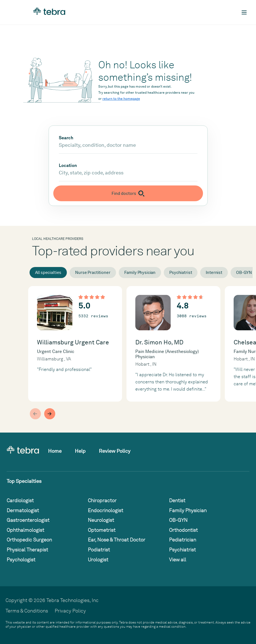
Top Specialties (24, 481)
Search (66, 138)
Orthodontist (183, 530)
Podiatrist (99, 550)
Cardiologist (20, 500)
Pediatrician (183, 540)
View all (178, 560)
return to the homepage (121, 99)
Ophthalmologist (25, 530)
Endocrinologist (105, 510)
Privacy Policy (70, 611)
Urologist (98, 560)
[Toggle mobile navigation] (244, 12)
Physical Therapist (27, 550)
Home (55, 451)
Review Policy (115, 451)
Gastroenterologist (28, 520)
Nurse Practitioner (93, 273)
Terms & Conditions (27, 611)
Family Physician (140, 273)
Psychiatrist (181, 273)
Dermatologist (23, 510)
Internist (214, 273)
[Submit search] (128, 193)
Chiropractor (102, 500)
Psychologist (21, 560)
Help (80, 451)
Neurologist (101, 520)
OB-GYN (178, 520)
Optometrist (102, 530)
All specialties (48, 273)
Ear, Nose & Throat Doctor (117, 540)
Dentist (177, 500)
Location (68, 166)
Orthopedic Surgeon (29, 540)
